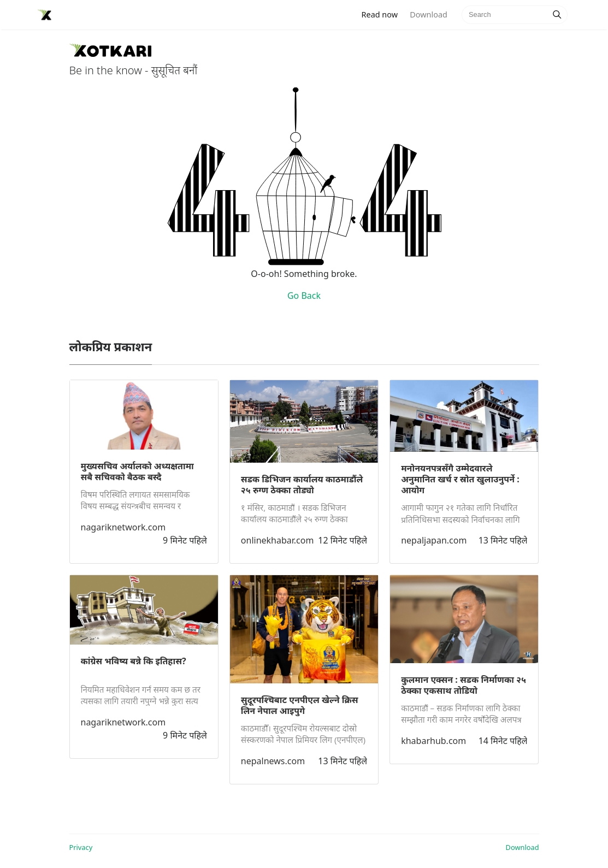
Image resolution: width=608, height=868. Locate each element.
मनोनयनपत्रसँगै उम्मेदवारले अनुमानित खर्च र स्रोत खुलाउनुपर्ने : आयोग (460, 479)
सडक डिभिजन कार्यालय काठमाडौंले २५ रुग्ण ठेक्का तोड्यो (302, 485)
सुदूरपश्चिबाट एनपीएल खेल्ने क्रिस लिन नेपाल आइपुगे (300, 705)
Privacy (81, 847)
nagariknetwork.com (123, 527)
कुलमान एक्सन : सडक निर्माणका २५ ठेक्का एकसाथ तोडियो (464, 685)
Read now (383, 14)
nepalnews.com (273, 761)
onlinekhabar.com (278, 540)
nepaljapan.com (434, 540)
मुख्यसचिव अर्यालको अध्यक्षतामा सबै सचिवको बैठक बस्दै (137, 471)
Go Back (304, 296)
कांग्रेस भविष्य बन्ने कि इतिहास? (134, 661)
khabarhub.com (433, 741)
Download (428, 14)
